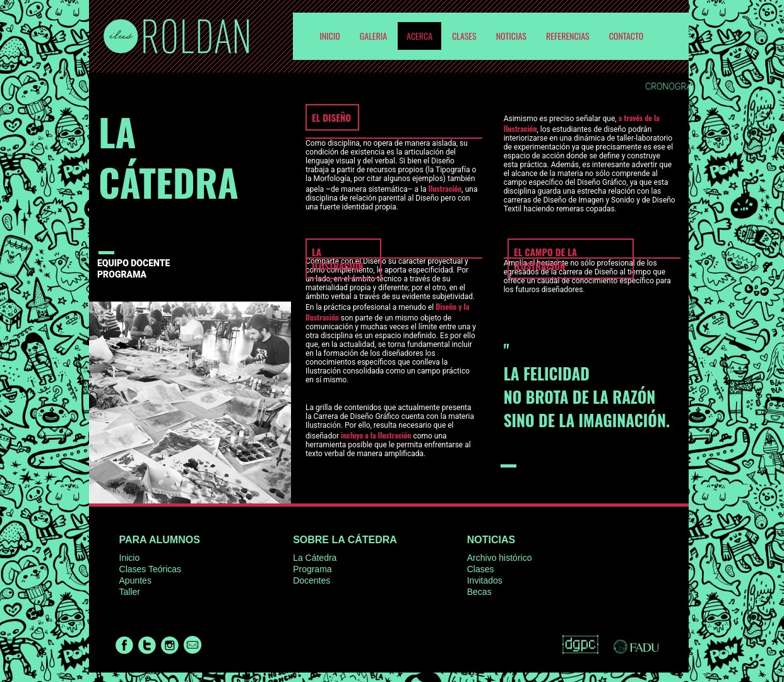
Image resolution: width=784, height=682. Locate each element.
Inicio (130, 558)
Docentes (312, 580)
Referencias (568, 36)
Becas (479, 592)
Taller (130, 592)
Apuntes (135, 580)
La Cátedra (315, 558)
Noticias (511, 36)
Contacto (627, 36)
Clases (464, 36)
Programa (312, 569)
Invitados (485, 580)
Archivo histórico (500, 558)
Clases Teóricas (151, 569)
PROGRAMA (122, 274)
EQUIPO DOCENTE (134, 263)
